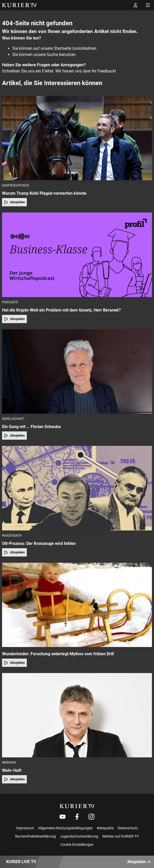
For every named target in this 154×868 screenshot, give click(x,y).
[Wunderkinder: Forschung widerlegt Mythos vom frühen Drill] (77, 605)
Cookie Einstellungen (77, 845)
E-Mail (48, 71)
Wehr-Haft (12, 770)
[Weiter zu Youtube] (63, 817)
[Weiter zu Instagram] (91, 817)
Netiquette (105, 828)
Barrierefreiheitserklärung (36, 836)
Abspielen (14, 202)
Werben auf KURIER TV (121, 836)
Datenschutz (128, 828)
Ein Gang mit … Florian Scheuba (31, 427)
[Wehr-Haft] (77, 715)
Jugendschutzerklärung (79, 836)
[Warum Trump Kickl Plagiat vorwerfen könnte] (77, 138)
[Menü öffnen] (148, 5)
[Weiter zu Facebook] (77, 817)
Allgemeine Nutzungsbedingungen (65, 828)
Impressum (25, 828)
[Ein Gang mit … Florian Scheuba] (77, 371)
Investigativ (12, 536)
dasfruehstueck (16, 185)
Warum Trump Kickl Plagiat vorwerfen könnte (44, 193)
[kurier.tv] (77, 806)
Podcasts (10, 302)
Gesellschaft (13, 419)
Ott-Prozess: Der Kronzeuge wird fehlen (39, 543)
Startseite (62, 48)
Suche (52, 55)
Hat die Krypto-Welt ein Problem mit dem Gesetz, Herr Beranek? (61, 310)
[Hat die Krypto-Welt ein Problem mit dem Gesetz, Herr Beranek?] (77, 255)
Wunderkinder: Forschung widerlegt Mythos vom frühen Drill (58, 654)
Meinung (9, 763)
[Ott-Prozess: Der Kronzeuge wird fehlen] (77, 488)
